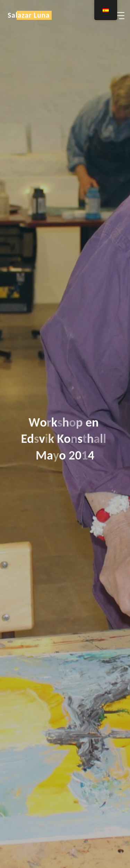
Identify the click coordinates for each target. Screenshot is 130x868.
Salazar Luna (29, 15)
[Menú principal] (118, 16)
